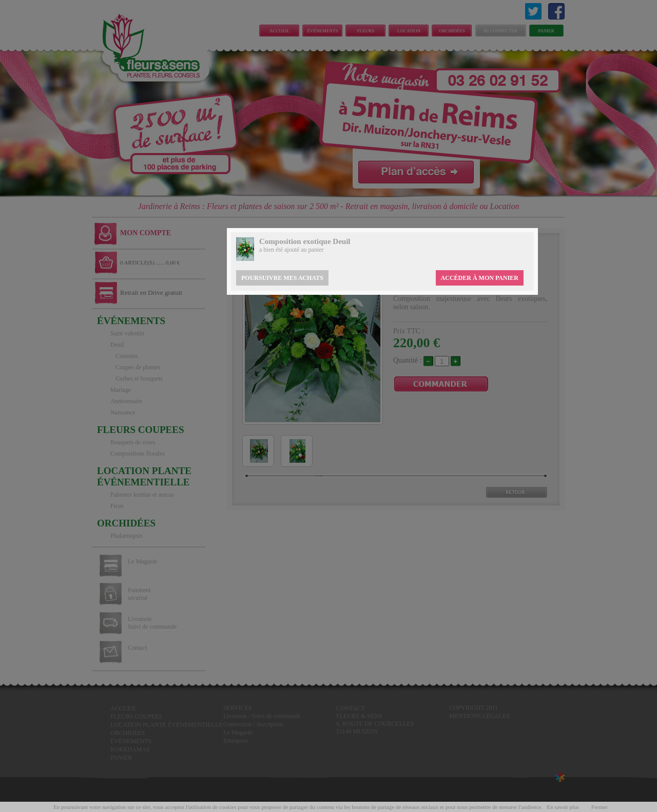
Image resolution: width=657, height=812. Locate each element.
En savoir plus (563, 807)
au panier (312, 250)
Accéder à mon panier (480, 278)
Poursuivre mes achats (282, 278)
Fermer (600, 807)
